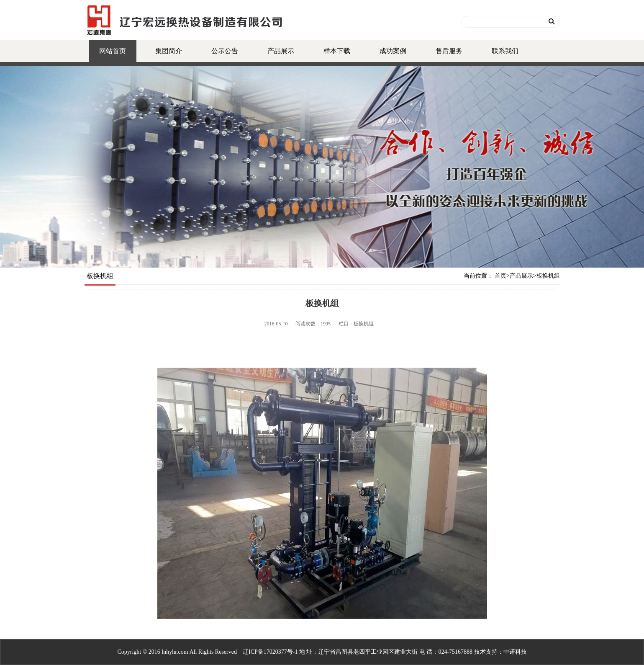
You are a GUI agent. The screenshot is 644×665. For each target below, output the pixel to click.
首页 (500, 276)
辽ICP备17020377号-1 (270, 652)
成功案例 (393, 51)
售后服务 (449, 51)
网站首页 (113, 51)
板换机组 (548, 276)
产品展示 (281, 51)
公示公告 (225, 51)
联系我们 (505, 51)
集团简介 (169, 51)
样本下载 (337, 51)
